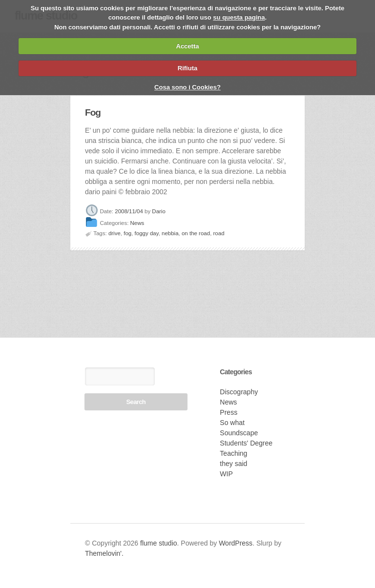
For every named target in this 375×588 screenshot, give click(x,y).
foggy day (147, 233)
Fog (93, 112)
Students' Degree (246, 443)
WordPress (236, 543)
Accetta (188, 46)
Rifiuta (187, 68)
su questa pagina (239, 17)
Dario (158, 211)
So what (232, 423)
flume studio (158, 543)
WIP (226, 474)
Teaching (233, 453)
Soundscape (239, 433)
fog (127, 233)
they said (233, 464)
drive (115, 233)
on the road (196, 233)
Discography (239, 392)
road (219, 233)
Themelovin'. (104, 553)
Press (229, 412)
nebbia (170, 233)
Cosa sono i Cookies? (187, 87)
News (137, 223)
